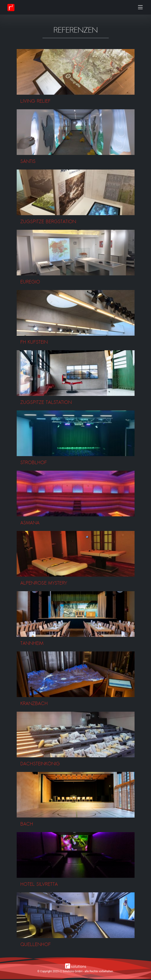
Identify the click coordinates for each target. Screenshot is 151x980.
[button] (76, 72)
